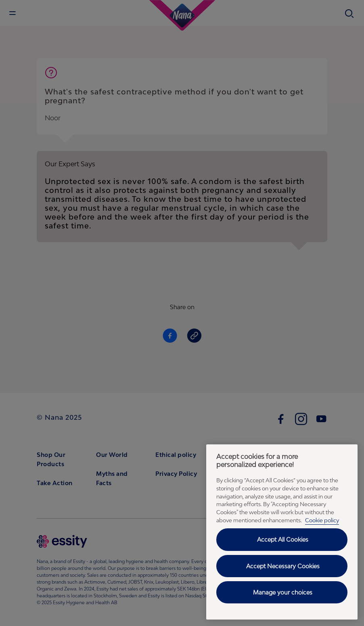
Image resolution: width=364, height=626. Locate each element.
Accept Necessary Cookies (283, 566)
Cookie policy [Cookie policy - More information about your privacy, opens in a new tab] (322, 520)
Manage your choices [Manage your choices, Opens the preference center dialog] (283, 592)
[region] (282, 532)
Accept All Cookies (283, 539)
